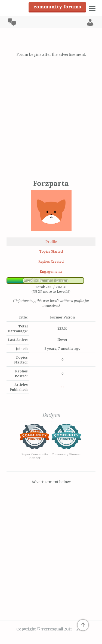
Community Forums (57, 7)
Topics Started (51, 251)
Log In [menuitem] (90, 22)
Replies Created (51, 261)
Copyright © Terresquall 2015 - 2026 (51, 629)
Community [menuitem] (12, 22)
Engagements (51, 271)
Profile (51, 242)
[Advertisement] (51, 116)
